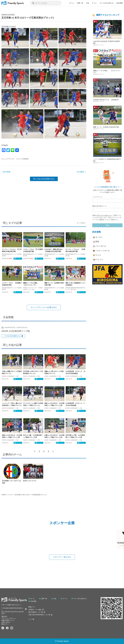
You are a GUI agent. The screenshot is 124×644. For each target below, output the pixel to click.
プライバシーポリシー (104, 215)
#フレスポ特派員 (22, 159)
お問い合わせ (6, 622)
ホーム (72, 3)
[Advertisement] (44, 200)
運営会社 (4, 616)
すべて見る (81, 223)
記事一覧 (80, 3)
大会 (87, 3)
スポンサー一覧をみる (62, 557)
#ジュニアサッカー (8, 159)
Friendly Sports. (63, 641)
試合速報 (119, 3)
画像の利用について (8, 620)
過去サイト (5, 624)
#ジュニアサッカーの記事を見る (44, 307)
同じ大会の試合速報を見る (44, 179)
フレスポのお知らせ (107, 3)
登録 (107, 225)
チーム (94, 3)
